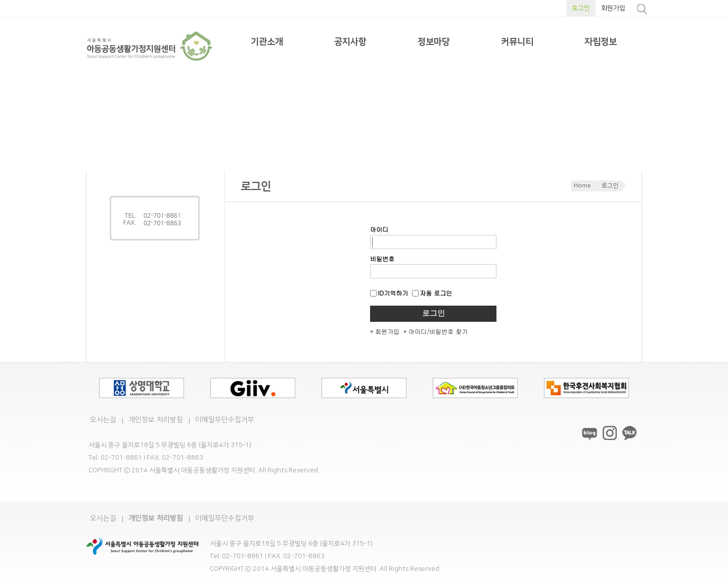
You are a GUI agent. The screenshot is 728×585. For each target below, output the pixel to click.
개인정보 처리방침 (156, 420)
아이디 (379, 229)
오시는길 (103, 420)
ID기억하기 (389, 293)
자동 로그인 (432, 293)
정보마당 (434, 42)
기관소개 (267, 42)
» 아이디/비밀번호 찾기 (436, 331)
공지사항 (350, 42)
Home (582, 186)
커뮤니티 (517, 42)
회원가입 (613, 8)
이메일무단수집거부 (225, 420)
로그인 (581, 8)
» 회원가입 (385, 331)
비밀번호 (382, 258)
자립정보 (601, 42)
